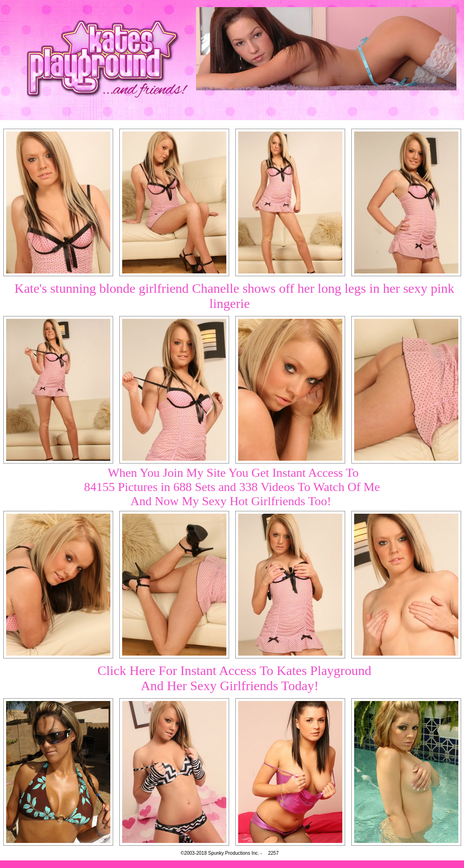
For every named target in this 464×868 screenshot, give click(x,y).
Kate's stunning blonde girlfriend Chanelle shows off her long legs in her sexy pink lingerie (234, 296)
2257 (273, 853)
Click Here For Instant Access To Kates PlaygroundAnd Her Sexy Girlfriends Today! (234, 678)
